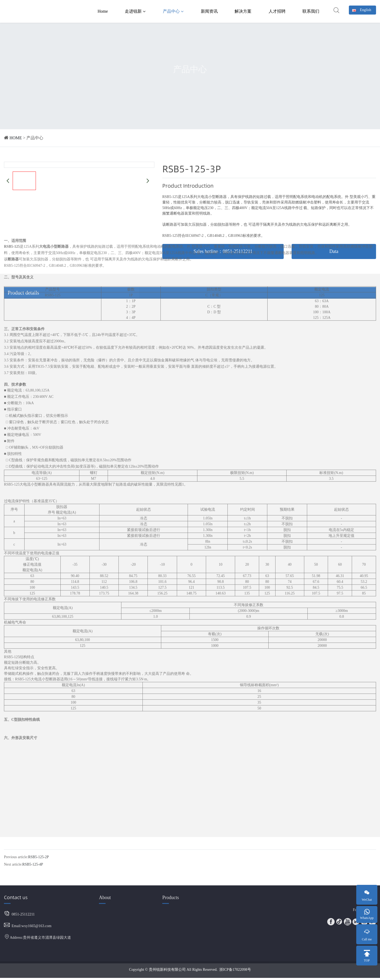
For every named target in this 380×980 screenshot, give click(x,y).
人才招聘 (277, 11)
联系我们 (311, 11)
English (362, 10)
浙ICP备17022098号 (235, 963)
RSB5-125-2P (38, 850)
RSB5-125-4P (33, 857)
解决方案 (243, 11)
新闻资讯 (209, 11)
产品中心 (173, 11)
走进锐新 (135, 11)
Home (103, 11)
